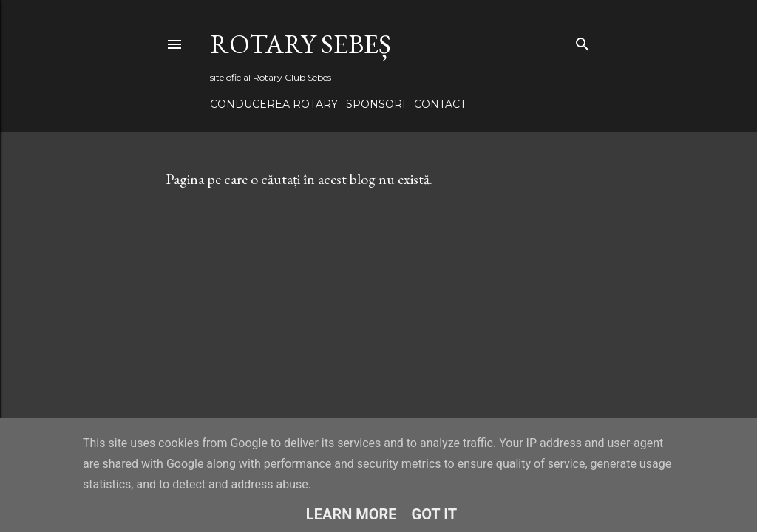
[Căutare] (583, 41)
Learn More (352, 514)
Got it (435, 514)
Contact (440, 104)
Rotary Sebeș (301, 44)
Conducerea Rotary (274, 104)
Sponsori (376, 104)
